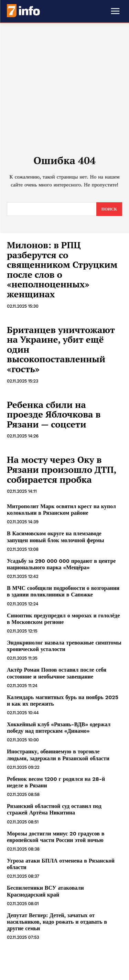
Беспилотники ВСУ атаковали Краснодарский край (45, 891)
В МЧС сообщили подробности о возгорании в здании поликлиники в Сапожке (63, 591)
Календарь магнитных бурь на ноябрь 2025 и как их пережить (63, 700)
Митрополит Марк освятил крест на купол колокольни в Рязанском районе (61, 510)
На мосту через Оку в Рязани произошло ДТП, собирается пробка (62, 469)
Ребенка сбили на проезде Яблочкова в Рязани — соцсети (54, 414)
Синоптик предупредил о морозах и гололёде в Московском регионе (63, 619)
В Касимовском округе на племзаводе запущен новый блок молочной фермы (56, 537)
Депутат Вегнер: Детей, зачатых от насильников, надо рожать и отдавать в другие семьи (57, 922)
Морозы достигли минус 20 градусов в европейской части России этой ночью (56, 837)
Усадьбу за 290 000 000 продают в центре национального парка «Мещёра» (61, 564)
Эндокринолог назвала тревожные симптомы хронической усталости (64, 646)
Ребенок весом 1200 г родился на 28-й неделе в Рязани (56, 782)
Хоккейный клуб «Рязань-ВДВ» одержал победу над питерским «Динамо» (59, 728)
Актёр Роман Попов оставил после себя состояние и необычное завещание (57, 673)
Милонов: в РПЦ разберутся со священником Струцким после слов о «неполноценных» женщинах (62, 269)
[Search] (109, 209)
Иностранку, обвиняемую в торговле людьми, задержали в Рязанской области (58, 755)
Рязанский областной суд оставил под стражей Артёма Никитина (54, 809)
